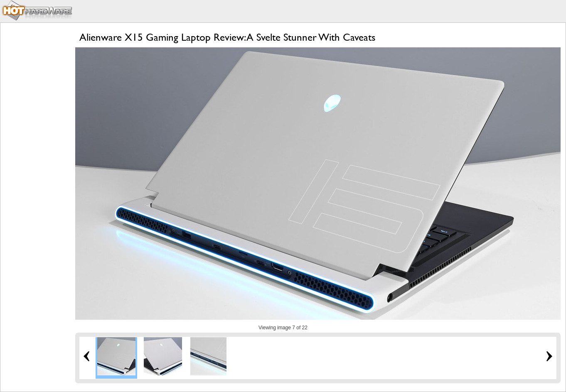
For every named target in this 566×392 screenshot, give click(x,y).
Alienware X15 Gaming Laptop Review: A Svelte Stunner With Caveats (228, 37)
